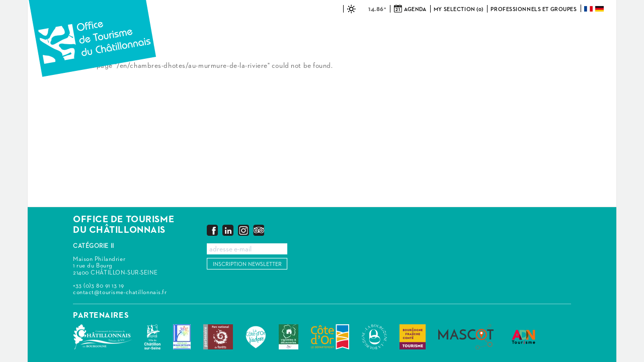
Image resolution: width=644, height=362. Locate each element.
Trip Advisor (259, 230)
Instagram (244, 230)
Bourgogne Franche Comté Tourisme (413, 337)
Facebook (212, 230)
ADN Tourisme (524, 337)
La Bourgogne (374, 337)
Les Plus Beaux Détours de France (182, 337)
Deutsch (600, 9)
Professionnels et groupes (534, 9)
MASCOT (466, 337)
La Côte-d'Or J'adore (256, 337)
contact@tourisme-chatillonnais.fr (120, 293)
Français (589, 9)
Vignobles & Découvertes (289, 337)
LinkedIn (228, 230)
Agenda (415, 9)
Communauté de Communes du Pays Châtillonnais (102, 337)
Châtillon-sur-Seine (152, 337)
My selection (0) (459, 9)
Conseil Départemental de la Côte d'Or (330, 337)
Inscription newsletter (247, 264)
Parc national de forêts (218, 337)
